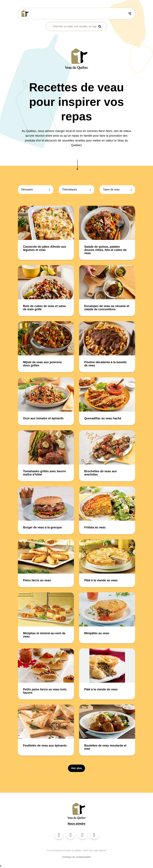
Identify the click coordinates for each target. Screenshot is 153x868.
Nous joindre (76, 824)
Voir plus (76, 768)
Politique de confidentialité (76, 857)
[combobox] (74, 26)
